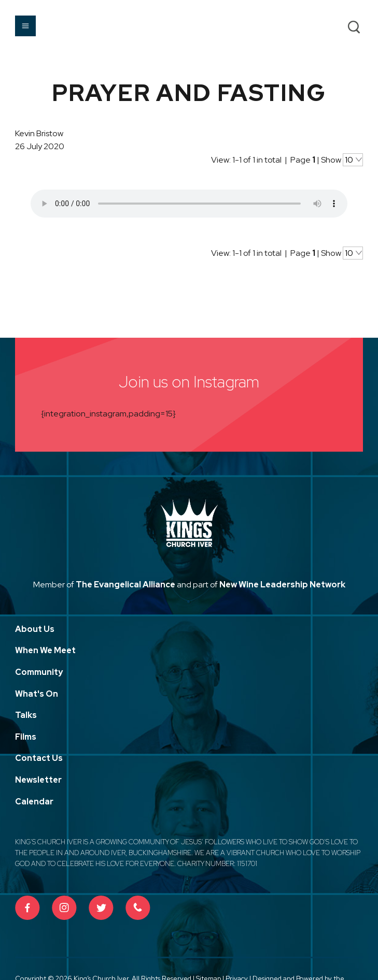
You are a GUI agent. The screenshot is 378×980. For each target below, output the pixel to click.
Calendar (34, 802)
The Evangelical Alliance (125, 585)
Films (26, 737)
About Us (35, 629)
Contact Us (39, 758)
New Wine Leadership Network (282, 585)
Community (39, 672)
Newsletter (38, 780)
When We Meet (45, 650)
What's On (37, 694)
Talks (26, 715)
